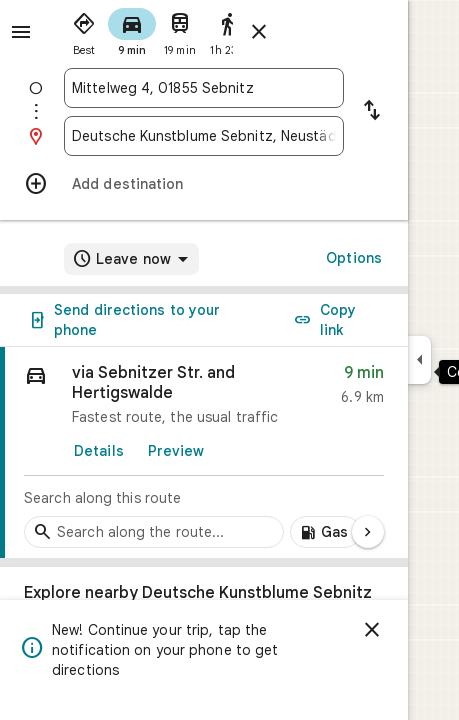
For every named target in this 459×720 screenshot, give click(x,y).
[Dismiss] (372, 630)
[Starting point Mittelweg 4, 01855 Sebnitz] (204, 88)
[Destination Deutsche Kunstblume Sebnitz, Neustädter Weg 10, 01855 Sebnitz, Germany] (204, 136)
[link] (204, 453)
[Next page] (368, 532)
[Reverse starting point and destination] (372, 112)
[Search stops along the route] (154, 532)
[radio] (84, 30)
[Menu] (21, 32)
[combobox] (204, 88)
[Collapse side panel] (419, 360)
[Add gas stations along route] (325, 532)
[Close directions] (259, 32)
